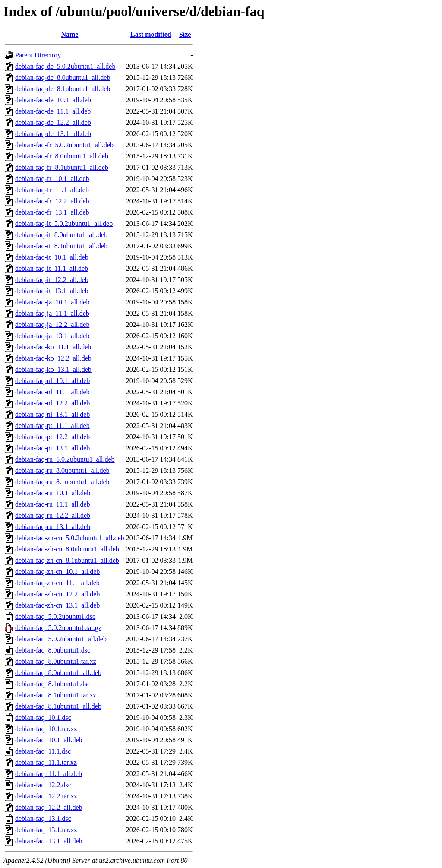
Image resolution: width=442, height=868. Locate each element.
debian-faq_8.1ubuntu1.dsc (53, 684)
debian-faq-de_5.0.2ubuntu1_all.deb (65, 66)
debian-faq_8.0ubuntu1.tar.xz (56, 661)
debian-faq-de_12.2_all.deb (53, 122)
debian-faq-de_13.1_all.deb (53, 134)
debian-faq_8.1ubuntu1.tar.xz (56, 695)
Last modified (151, 34)
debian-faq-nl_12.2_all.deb (52, 403)
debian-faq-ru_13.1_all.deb (53, 527)
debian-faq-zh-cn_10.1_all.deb (57, 572)
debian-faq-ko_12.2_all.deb (53, 358)
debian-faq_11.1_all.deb (49, 774)
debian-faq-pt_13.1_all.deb (52, 448)
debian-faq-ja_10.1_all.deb (52, 302)
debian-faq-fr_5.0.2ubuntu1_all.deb (64, 145)
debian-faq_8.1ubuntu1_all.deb (58, 706)
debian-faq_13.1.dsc (43, 819)
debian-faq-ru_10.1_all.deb (53, 493)
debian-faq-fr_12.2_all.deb (52, 201)
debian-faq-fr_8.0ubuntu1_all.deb (62, 156)
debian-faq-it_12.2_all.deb (52, 280)
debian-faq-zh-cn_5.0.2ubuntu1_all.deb (70, 538)
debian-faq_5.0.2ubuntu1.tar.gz (58, 628)
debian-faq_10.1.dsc (43, 718)
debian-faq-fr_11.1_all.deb (52, 190)
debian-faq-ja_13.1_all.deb (52, 336)
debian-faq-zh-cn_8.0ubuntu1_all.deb (67, 549)
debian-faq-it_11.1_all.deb (52, 268)
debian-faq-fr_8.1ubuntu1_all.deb (62, 167)
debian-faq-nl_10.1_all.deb (52, 381)
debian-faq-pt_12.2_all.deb (52, 437)
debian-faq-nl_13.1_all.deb (52, 414)
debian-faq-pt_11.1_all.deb (52, 426)
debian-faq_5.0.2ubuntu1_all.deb (61, 639)
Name (69, 34)
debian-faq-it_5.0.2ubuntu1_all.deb (64, 223)
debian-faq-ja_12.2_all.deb (52, 325)
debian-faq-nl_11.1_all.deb (52, 392)
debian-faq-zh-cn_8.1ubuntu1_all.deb (67, 560)
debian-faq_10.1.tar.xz (46, 729)
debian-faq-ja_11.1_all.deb (52, 313)
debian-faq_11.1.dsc (43, 751)
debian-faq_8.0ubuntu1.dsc (53, 650)
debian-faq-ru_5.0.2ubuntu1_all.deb (65, 459)
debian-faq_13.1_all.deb (49, 841)
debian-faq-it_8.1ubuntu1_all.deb (61, 246)
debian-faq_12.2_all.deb (49, 807)
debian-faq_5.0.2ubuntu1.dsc (55, 616)
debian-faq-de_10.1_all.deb (53, 100)
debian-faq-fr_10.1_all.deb (52, 179)
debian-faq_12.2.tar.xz (46, 796)
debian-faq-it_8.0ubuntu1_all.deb (61, 235)
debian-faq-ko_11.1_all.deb (53, 347)
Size (185, 34)
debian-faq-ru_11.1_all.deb (53, 504)
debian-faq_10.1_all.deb (49, 740)
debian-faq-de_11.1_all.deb (53, 111)
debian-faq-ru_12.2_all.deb (53, 515)
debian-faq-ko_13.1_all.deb (53, 369)
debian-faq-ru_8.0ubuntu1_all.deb (62, 470)
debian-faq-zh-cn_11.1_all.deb (57, 583)
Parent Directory (38, 55)
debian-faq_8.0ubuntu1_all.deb (58, 673)
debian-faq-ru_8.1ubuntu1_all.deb (62, 482)
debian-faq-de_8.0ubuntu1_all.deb (63, 78)
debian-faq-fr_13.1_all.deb (52, 212)
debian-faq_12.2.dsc (43, 785)
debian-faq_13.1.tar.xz (46, 830)
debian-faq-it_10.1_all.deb (52, 257)
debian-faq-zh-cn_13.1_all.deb (57, 605)
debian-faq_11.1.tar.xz (46, 762)
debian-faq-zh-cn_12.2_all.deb (57, 594)
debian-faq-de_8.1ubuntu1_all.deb (63, 89)
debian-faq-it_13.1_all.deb (52, 291)
